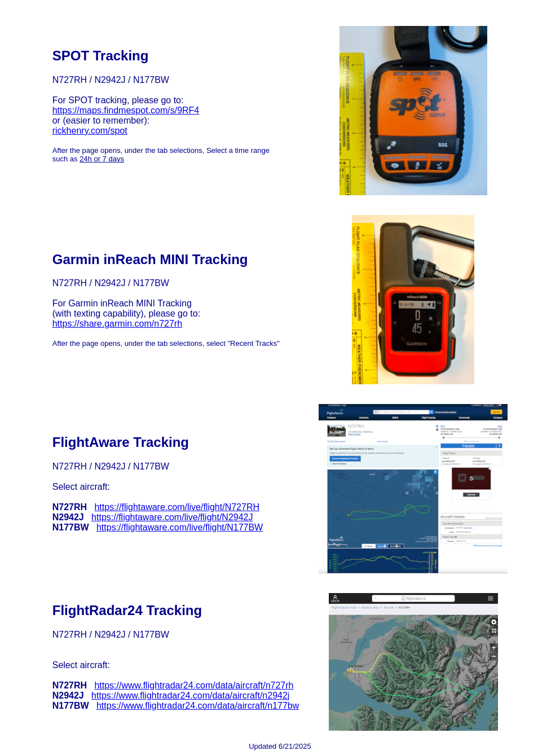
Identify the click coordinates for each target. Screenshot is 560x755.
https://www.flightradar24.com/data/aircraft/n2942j (190, 695)
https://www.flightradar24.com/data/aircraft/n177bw (198, 706)
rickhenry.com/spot (90, 131)
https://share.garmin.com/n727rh (117, 324)
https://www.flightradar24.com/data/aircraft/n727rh (194, 685)
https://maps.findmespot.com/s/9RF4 (126, 110)
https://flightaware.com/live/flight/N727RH (177, 507)
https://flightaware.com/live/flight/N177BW (180, 527)
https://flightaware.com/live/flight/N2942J (172, 517)
